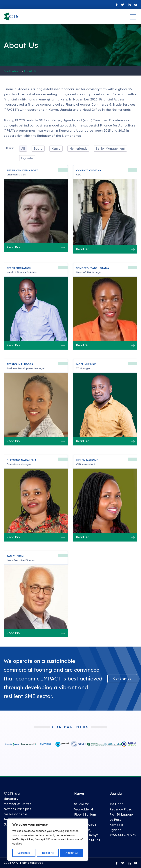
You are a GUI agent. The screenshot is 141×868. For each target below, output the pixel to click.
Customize (24, 853)
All (23, 148)
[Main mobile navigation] (133, 17)
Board (38, 148)
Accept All (72, 853)
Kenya (56, 148)
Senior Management (110, 148)
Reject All (48, 853)
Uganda (27, 158)
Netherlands (78, 148)
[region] (48, 840)
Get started (122, 679)
